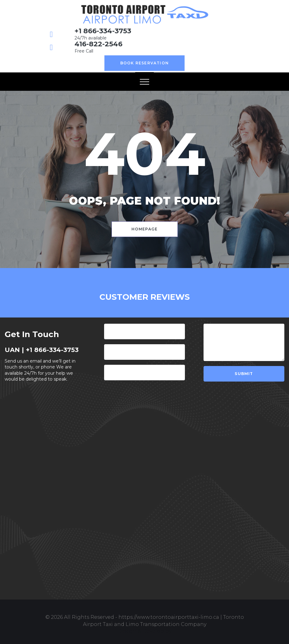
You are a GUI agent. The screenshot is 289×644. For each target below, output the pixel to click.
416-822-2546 (99, 44)
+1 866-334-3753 (103, 31)
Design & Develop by (144, 631)
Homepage (145, 229)
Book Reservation (144, 63)
